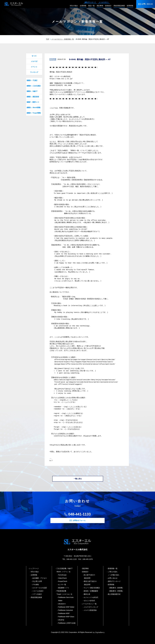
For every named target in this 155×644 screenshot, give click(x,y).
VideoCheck (62, 578)
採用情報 (111, 585)
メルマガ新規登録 (90, 610)
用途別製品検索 (36, 597)
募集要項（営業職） (117, 591)
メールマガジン (104, 2)
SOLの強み (35, 572)
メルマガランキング (91, 607)
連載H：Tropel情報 (34, 113)
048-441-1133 (79, 514)
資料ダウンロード (90, 2)
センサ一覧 (62, 585)
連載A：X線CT (32, 91)
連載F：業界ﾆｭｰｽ (33, 102)
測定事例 (85, 568)
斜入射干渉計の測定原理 (89, 577)
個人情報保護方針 (114, 594)
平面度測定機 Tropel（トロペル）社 (64, 593)
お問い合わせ (147, 4)
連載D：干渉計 (32, 80)
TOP (48, 39)
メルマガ (34, 61)
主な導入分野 (37, 581)
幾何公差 (87, 594)
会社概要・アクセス (40, 578)
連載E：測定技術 (33, 97)
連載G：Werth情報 (33, 108)
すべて (34, 56)
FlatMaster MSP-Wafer (66, 607)
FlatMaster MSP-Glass (66, 617)
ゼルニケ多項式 (89, 601)
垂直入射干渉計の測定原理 (90, 583)
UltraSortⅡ (62, 604)
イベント (34, 67)
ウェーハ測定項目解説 (92, 588)
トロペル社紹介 (38, 591)
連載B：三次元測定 (34, 86)
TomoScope (62, 575)
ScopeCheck (63, 581)
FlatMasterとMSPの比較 (67, 623)
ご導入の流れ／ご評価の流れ (114, 573)
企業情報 (34, 575)
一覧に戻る (78, 479)
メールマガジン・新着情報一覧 (63, 39)
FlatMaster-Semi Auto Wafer (66, 599)
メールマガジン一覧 (89, 604)
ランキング (34, 72)
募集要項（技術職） (117, 588)
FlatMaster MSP (64, 613)
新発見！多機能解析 (91, 591)
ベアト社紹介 (37, 594)
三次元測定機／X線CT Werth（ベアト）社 (65, 570)
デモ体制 (36, 585)
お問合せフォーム (79, 520)
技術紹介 (85, 572)
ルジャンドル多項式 (91, 597)
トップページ (34, 568)
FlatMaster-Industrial (65, 610)
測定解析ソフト (64, 588)
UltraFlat (61, 620)
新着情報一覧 (113, 568)
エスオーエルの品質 (40, 588)
